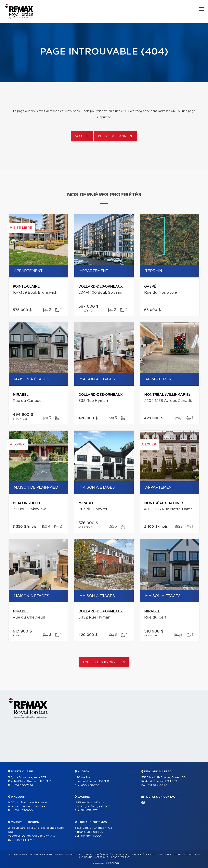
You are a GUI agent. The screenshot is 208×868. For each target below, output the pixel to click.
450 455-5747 (24, 840)
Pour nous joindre (116, 136)
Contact (194, 765)
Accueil (82, 136)
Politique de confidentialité (166, 854)
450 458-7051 (91, 785)
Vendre (133, 765)
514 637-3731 (90, 811)
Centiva (113, 863)
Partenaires (77, 765)
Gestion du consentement (113, 857)
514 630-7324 (24, 785)
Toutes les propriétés (104, 663)
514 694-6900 (91, 836)
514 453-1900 (24, 811)
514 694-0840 (158, 785)
